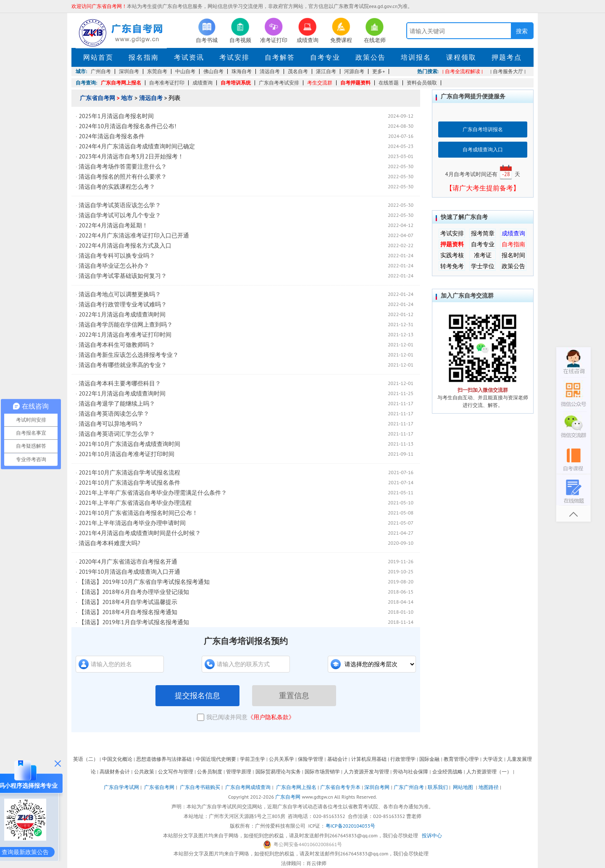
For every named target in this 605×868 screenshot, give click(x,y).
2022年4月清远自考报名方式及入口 (125, 245)
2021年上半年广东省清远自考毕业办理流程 (135, 503)
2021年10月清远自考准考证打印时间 (126, 454)
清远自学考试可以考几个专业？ (120, 215)
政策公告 (371, 57)
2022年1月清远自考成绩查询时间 (122, 314)
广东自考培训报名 (483, 129)
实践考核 (452, 255)
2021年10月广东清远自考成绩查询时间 (129, 444)
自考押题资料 (355, 83)
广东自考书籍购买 (200, 787)
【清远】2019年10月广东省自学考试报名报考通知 (144, 582)
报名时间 (513, 255)
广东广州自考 (409, 787)
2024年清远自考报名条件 (112, 136)
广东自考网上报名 (121, 83)
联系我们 (438, 787)
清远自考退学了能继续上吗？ (117, 404)
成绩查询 (203, 83)
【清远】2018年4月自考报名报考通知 (128, 612)
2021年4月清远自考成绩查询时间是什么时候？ (139, 533)
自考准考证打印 (167, 83)
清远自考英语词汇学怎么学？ (117, 434)
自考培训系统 (236, 83)
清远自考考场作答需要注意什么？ (123, 166)
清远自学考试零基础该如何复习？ (123, 276)
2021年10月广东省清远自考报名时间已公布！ (138, 513)
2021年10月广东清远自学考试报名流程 (129, 472)
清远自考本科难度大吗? (109, 543)
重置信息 (294, 696)
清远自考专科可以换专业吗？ (117, 256)
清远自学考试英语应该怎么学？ (120, 205)
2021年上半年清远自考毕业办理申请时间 (132, 523)
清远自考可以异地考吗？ (111, 424)
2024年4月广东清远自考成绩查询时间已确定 (137, 146)
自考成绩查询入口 (483, 149)
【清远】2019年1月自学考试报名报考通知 (140, 622)
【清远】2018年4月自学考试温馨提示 (128, 602)
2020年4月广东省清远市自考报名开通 (128, 562)
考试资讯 (189, 57)
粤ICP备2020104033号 (350, 826)
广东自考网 (288, 797)
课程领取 (461, 57)
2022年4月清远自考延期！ (113, 225)
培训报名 (416, 57)
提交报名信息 (197, 696)
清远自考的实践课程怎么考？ (117, 187)
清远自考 (151, 98)
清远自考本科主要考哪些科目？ (120, 383)
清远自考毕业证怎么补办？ (114, 266)
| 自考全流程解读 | (463, 71)
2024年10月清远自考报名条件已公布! (127, 126)
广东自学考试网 (121, 787)
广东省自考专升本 (340, 787)
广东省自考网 (97, 98)
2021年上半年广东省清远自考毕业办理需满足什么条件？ (153, 493)
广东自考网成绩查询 (248, 787)
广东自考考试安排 (279, 83)
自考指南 (513, 244)
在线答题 (389, 83)
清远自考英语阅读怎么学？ (114, 414)
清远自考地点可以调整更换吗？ (120, 294)
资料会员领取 (422, 83)
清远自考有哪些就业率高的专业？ (123, 365)
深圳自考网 (377, 787)
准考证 (483, 255)
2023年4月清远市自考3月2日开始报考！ (131, 156)
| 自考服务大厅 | (508, 71)
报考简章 (483, 233)
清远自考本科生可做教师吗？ (117, 345)
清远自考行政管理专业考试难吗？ (123, 304)
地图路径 (489, 787)
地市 (127, 98)
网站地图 (463, 787)
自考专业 (325, 57)
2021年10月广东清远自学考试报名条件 (129, 483)
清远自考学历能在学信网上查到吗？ (126, 325)
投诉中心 (432, 835)
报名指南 (144, 57)
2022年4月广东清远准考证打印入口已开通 (134, 235)
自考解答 (280, 57)
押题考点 (507, 57)
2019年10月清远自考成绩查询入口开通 (129, 572)
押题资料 (452, 244)
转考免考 (452, 266)
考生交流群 (320, 83)
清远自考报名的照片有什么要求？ (123, 177)
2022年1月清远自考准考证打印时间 (125, 335)
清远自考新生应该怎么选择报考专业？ (129, 355)
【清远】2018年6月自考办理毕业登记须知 (134, 592)
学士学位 (483, 266)
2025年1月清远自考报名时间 (116, 116)
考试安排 (234, 57)
